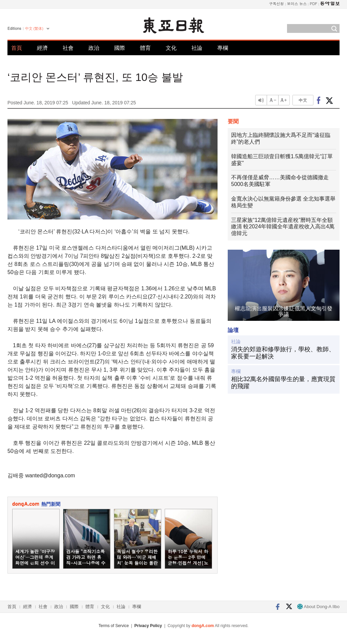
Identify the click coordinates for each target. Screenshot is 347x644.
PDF (313, 4)
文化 (171, 48)
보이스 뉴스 (297, 4)
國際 (120, 48)
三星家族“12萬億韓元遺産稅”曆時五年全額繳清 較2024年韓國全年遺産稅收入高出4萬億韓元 (283, 227)
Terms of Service (114, 626)
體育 (145, 48)
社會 (68, 48)
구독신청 (277, 4)
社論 (197, 48)
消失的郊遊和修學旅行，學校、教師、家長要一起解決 (283, 353)
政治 (94, 48)
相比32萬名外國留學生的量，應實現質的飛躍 (283, 383)
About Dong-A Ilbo (318, 607)
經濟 (42, 48)
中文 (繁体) (34, 28)
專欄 (223, 48)
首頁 (17, 48)
